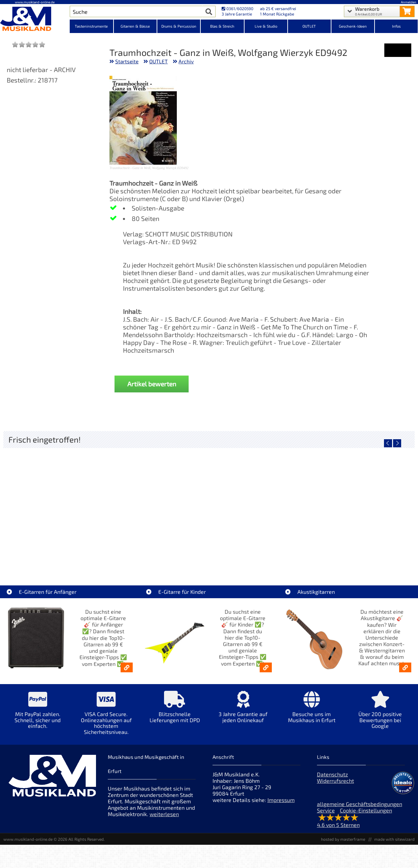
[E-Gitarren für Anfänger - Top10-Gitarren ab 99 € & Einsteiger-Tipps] (127, 667)
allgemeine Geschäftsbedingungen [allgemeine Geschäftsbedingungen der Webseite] (360, 804)
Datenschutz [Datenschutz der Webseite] (332, 774)
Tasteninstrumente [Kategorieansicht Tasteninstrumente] (91, 26)
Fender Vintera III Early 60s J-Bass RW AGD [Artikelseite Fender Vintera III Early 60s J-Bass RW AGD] (262, 554)
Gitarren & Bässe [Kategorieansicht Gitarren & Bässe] (135, 26)
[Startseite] (35, 20)
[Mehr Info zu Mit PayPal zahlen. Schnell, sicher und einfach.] (38, 715)
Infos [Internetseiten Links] (396, 26)
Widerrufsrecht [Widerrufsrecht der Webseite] (335, 781)
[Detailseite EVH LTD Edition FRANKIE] (55, 505)
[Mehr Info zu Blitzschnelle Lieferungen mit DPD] (175, 712)
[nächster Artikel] (397, 443)
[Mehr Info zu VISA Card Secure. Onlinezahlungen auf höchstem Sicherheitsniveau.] (106, 717)
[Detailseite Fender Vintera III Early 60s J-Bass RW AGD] (260, 505)
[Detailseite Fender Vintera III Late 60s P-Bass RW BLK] (363, 505)
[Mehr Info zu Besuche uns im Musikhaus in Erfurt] (312, 712)
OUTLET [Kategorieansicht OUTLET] (309, 26)
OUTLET (158, 61)
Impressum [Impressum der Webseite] (281, 800)
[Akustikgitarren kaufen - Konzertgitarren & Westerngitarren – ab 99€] (405, 667)
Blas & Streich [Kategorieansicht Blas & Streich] (222, 26)
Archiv (186, 61)
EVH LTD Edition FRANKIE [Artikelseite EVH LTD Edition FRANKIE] (55, 554)
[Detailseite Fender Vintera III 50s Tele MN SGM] (157, 505)
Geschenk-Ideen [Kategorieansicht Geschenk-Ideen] (353, 26)
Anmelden (409, 2)
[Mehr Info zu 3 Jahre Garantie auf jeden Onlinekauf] (243, 712)
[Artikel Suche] (136, 11)
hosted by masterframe (343, 839)
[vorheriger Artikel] (388, 443)
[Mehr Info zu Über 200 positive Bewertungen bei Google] (380, 715)
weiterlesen (164, 814)
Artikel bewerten (152, 384)
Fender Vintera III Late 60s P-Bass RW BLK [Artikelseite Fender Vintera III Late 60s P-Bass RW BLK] (364, 554)
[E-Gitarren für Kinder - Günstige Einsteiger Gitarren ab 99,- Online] (266, 667)
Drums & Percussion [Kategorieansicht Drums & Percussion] (179, 26)
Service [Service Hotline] (326, 810)
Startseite (127, 61)
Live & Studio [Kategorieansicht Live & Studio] (266, 26)
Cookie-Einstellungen (366, 810)
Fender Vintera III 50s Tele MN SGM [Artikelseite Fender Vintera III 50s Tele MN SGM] (157, 554)
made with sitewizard (394, 839)
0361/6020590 (237, 8)
